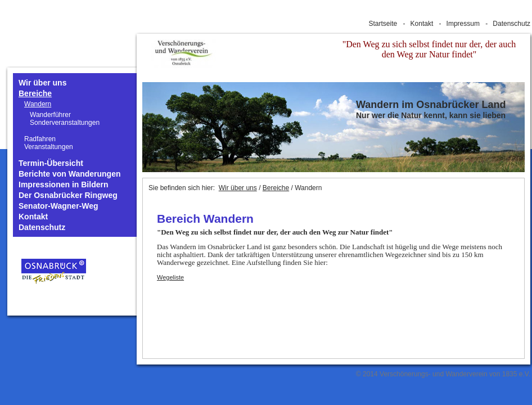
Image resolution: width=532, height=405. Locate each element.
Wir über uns (42, 83)
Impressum (463, 24)
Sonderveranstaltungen (65, 123)
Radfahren (40, 139)
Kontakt (422, 24)
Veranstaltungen (49, 147)
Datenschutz (511, 24)
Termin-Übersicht (51, 163)
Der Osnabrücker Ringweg (68, 195)
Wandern (38, 104)
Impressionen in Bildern (63, 185)
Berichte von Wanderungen (70, 174)
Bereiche (35, 94)
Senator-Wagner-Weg (58, 206)
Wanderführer (50, 115)
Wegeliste (170, 277)
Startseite (383, 24)
